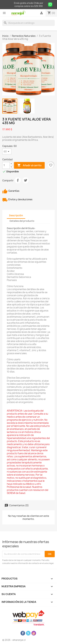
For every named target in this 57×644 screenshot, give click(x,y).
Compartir (18, 180)
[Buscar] (28, 23)
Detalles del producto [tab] (22, 221)
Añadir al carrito (29, 165)
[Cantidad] (6, 165)
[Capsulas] (7, 151)
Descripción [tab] (16, 215)
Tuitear (26, 180)
